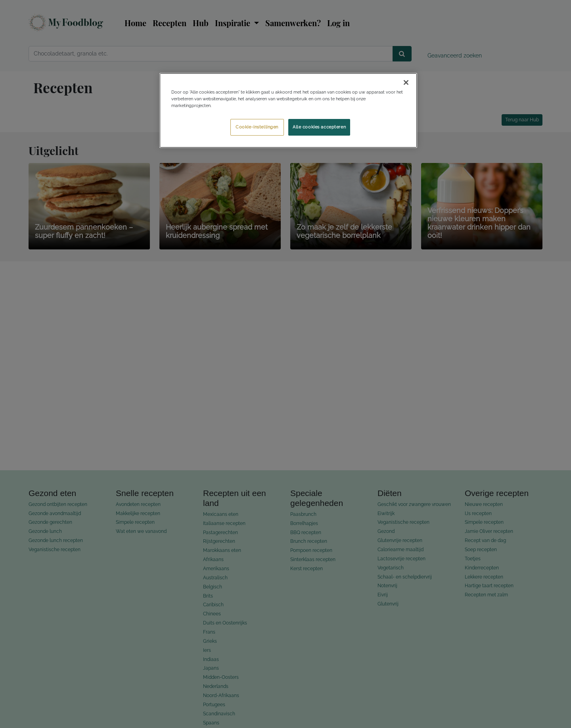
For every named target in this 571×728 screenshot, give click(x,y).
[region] (288, 110)
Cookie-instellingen (257, 127)
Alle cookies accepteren (319, 127)
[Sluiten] (406, 82)
